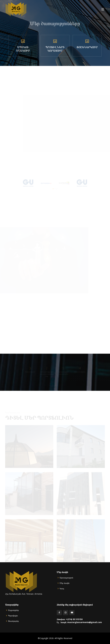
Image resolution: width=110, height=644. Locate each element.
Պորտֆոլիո (13, 616)
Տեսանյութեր (13, 621)
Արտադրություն (66, 578)
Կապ (62, 589)
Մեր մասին (65, 583)
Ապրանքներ (13, 610)
